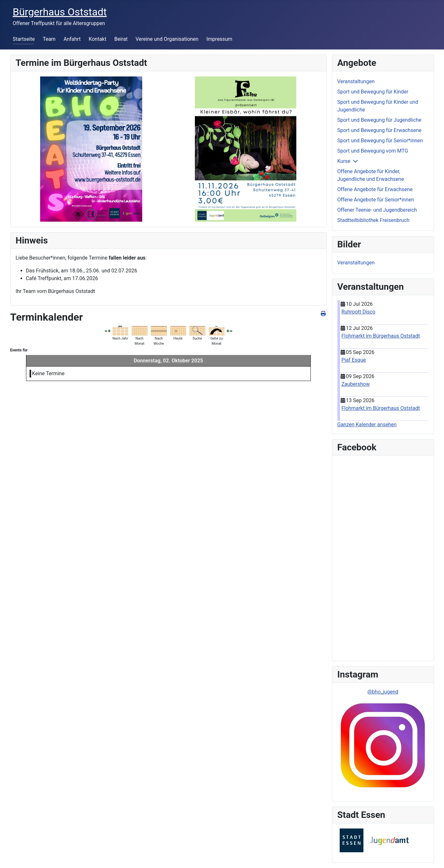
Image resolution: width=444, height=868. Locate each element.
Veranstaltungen (356, 81)
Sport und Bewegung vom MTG (373, 151)
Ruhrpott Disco (359, 312)
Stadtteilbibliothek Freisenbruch (374, 220)
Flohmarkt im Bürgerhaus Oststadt (381, 336)
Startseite (24, 39)
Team (49, 39)
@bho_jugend (383, 692)
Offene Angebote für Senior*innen (376, 200)
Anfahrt (72, 39)
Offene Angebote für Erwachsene (375, 189)
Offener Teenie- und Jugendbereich (377, 210)
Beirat (121, 39)
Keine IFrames (383, 557)
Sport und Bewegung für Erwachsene (379, 130)
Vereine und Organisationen (167, 39)
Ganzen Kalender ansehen (367, 425)
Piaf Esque (354, 360)
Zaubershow (356, 384)
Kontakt (97, 39)
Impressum (219, 39)
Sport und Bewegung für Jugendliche (379, 120)
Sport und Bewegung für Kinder (373, 92)
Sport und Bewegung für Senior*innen (380, 141)
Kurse (344, 161)
